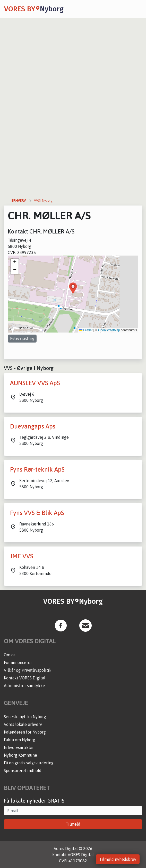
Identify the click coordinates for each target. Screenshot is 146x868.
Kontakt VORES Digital (25, 678)
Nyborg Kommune (20, 755)
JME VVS (22, 556)
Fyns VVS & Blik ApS (37, 513)
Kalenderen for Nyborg (25, 732)
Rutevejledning (22, 338)
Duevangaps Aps (33, 426)
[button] (73, 288)
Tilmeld (73, 824)
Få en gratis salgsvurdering (29, 763)
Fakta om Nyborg (20, 740)
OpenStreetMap (109, 330)
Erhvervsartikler (19, 747)
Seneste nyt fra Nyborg (25, 717)
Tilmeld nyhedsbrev (118, 859)
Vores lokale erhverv (23, 724)
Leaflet (86, 330)
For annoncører (18, 662)
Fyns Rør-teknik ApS (37, 469)
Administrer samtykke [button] (24, 686)
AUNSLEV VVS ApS (35, 383)
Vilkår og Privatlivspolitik (28, 670)
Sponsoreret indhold (23, 771)
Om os (10, 655)
